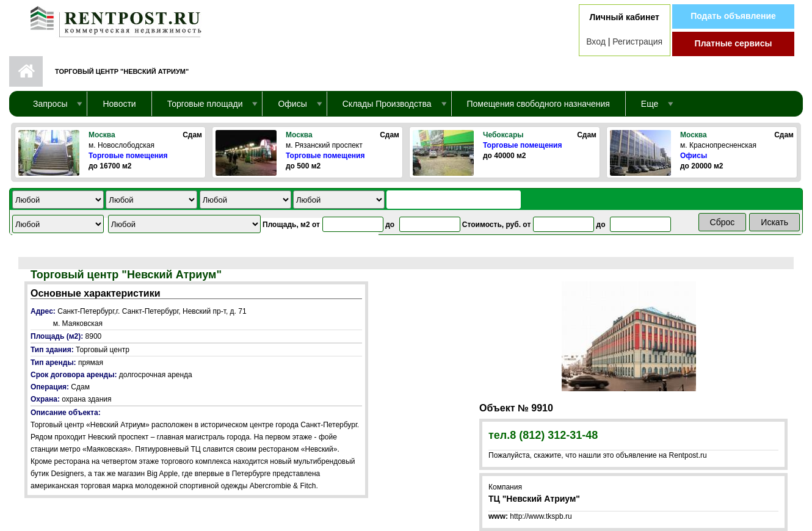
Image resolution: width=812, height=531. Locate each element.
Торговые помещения (128, 156)
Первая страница (26, 71)
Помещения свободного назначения (538, 104)
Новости (119, 104)
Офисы (694, 156)
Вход (596, 42)
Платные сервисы (734, 43)
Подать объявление (733, 16)
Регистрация (637, 42)
